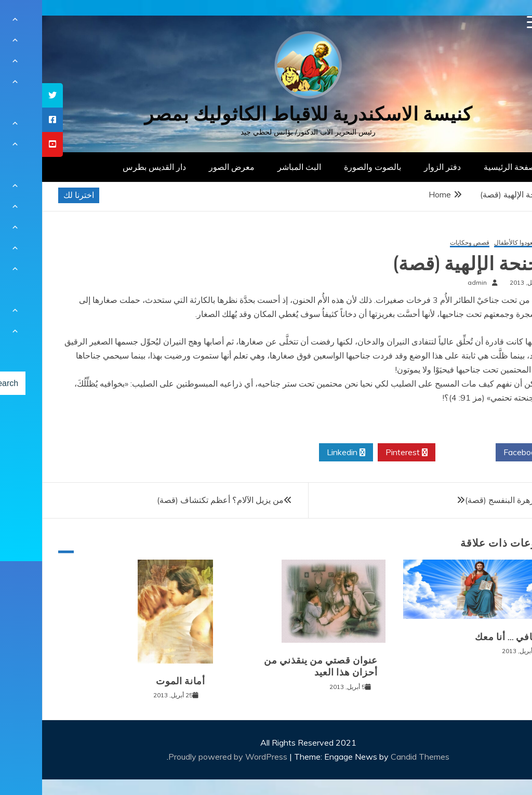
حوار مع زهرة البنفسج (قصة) (472, 500)
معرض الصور (190, 167)
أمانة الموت (138, 681)
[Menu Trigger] (491, 22)
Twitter (423, 453)
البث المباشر (257, 167)
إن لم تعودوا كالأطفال (480, 243)
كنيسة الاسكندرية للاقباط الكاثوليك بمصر (266, 114)
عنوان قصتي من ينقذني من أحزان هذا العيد (279, 666)
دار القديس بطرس (112, 167)
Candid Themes (378, 757)
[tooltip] (10, 95)
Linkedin (304, 453)
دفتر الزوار (400, 167)
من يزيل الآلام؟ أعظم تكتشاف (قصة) (178, 500)
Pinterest (364, 453)
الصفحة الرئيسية (470, 167)
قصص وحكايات (428, 243)
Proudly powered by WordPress (187, 757)
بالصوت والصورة (330, 167)
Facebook (483, 453)
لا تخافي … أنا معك (470, 637)
